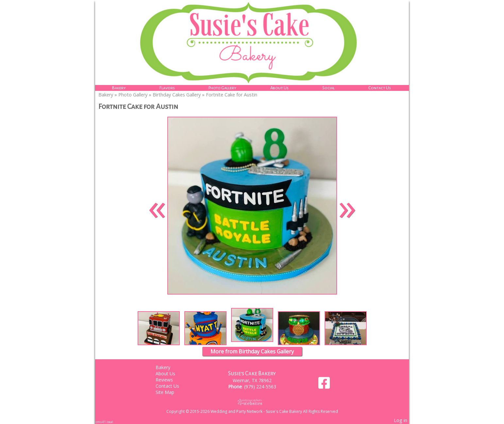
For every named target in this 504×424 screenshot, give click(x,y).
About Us (279, 88)
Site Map (170, 392)
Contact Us (380, 88)
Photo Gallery (222, 88)
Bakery (119, 88)
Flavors (167, 88)
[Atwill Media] (252, 402)
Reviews (169, 380)
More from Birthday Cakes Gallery (252, 351)
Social (328, 88)
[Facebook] (324, 385)
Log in (401, 420)
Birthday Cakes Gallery (177, 95)
